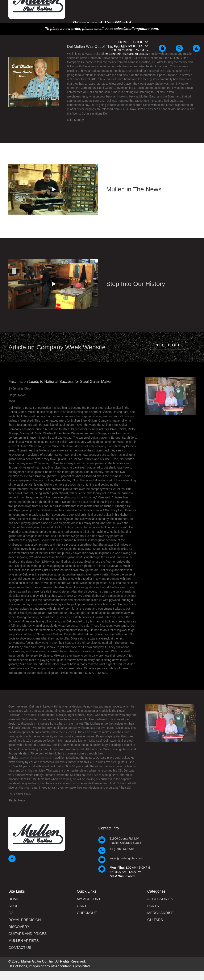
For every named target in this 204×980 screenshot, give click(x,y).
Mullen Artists (24, 941)
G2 (11, 913)
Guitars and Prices (28, 934)
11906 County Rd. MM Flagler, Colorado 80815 (125, 841)
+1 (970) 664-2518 (122, 849)
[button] (53, 189)
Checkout (87, 913)
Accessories (160, 899)
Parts (153, 906)
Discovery (19, 927)
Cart (82, 906)
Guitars (155, 920)
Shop (13, 906)
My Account (89, 899)
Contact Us (20, 948)
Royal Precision (25, 920)
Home (14, 899)
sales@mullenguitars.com (127, 858)
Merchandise (161, 913)
